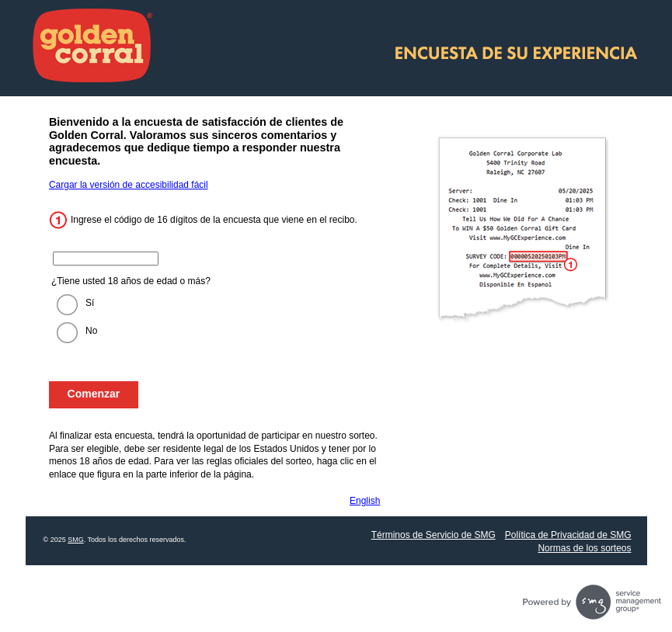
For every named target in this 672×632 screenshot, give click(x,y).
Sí (90, 303)
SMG (76, 540)
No (91, 331)
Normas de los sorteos (584, 548)
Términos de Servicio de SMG (433, 535)
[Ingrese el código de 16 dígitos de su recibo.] (106, 259)
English (365, 501)
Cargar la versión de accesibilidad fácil (129, 185)
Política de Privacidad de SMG (568, 535)
